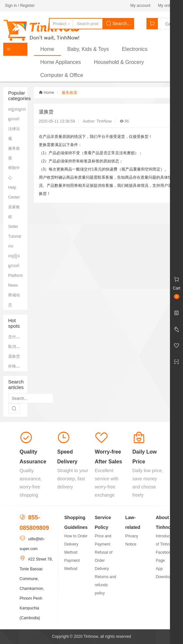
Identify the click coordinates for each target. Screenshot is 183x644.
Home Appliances (61, 62)
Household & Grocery (119, 62)
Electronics (135, 49)
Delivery (102, 569)
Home (47, 49)
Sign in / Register (20, 6)
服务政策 (69, 93)
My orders (167, 6)
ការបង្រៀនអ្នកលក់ (14, 256)
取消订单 (16, 347)
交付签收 (16, 337)
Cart (169, 24)
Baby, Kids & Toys (88, 49)
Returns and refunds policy (106, 585)
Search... (118, 23)
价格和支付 (18, 366)
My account (140, 6)
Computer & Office (62, 75)
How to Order (76, 536)
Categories (17, 52)
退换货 (14, 356)
